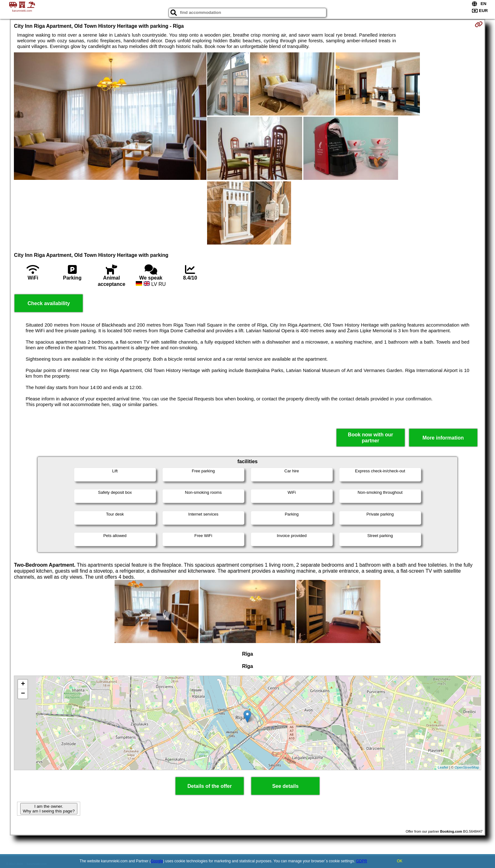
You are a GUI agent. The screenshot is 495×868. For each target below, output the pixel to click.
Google (157, 861)
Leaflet (443, 767)
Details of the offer (210, 786)
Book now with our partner (370, 438)
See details (285, 786)
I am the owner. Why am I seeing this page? (49, 809)
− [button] (23, 694)
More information (443, 438)
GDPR (362, 861)
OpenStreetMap (467, 767)
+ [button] (23, 684)
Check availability (49, 303)
